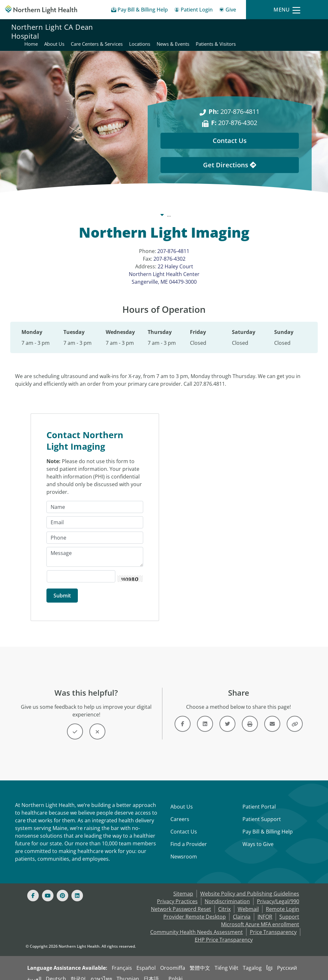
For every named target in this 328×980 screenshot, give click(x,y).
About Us (182, 800)
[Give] (228, 11)
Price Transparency (273, 925)
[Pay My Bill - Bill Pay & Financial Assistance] (139, 11)
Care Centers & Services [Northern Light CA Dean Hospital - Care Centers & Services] (224, 28)
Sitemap (183, 887)
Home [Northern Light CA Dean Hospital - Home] (158, 28)
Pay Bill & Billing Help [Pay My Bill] (268, 825)
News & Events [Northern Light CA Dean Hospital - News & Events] (300, 28)
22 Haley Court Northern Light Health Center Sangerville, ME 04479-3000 (164, 266)
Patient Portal (259, 800)
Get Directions (230, 157)
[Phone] (95, 531)
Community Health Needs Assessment (197, 925)
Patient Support (262, 812)
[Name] (95, 500)
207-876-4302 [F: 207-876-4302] (234, 115)
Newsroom (184, 850)
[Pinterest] (62, 889)
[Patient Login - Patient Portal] (193, 11)
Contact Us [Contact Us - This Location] (230, 133)
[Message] (95, 550)
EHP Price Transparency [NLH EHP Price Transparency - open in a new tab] (224, 933)
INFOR (265, 910)
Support (289, 910)
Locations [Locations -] (227, 207)
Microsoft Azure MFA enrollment (260, 917)
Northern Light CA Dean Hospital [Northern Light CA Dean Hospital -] (168, 207)
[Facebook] (33, 889)
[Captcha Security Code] (81, 569)
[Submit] (62, 589)
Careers (180, 812)
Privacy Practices (177, 894)
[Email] (95, 515)
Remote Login (283, 902)
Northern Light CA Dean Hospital (52, 31)
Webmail (248, 902)
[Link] (183, 717)
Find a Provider (189, 837)
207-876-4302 (169, 251)
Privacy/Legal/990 (278, 894)
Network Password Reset (181, 902)
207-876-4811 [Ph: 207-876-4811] (234, 104)
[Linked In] (77, 889)
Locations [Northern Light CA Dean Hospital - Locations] (267, 28)
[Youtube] (48, 889)
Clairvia (242, 910)
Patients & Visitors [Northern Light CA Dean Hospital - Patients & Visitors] (296, 35)
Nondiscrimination (227, 894)
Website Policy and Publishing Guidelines (250, 887)
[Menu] (287, 10)
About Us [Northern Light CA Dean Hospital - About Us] (181, 28)
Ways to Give (258, 837)
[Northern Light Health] (41, 10)
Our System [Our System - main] (107, 207)
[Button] (75, 724)
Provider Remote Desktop (195, 910)
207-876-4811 (173, 243)
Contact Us (184, 825)
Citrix (224, 902)
